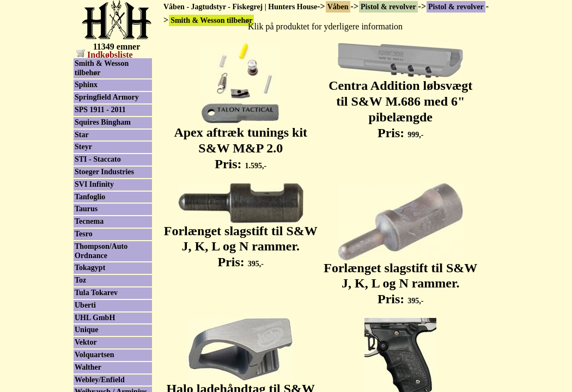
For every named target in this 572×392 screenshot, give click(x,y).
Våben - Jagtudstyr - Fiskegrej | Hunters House (240, 7)
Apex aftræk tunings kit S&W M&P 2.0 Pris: (241, 142)
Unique (87, 330)
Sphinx (86, 85)
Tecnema (89, 221)
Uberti (85, 305)
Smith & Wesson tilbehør (102, 68)
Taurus (86, 209)
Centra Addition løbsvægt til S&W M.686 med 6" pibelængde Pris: (400, 103)
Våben (338, 7)
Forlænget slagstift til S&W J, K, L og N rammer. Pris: (241, 241)
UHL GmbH (95, 318)
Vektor (86, 342)
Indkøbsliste (105, 55)
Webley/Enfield (100, 380)
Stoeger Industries (104, 172)
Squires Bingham (103, 122)
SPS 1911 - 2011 (100, 110)
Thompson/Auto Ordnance (101, 251)
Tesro (84, 234)
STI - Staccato (98, 159)
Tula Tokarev (96, 293)
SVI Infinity (94, 184)
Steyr (83, 147)
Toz (80, 280)
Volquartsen (95, 355)
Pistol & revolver (388, 7)
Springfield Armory (107, 97)
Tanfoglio (90, 197)
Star (82, 135)
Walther (88, 367)
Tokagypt (90, 268)
